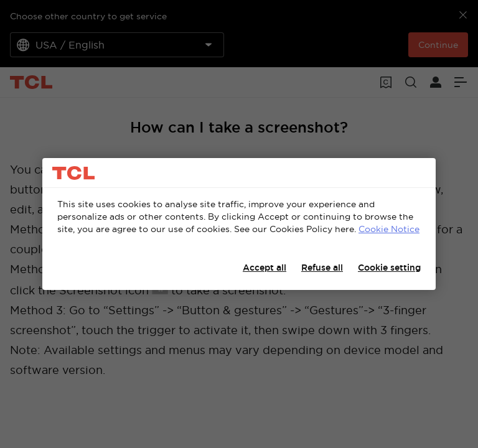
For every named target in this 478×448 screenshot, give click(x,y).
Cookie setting (389, 268)
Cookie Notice (389, 229)
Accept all (265, 268)
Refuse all (322, 268)
